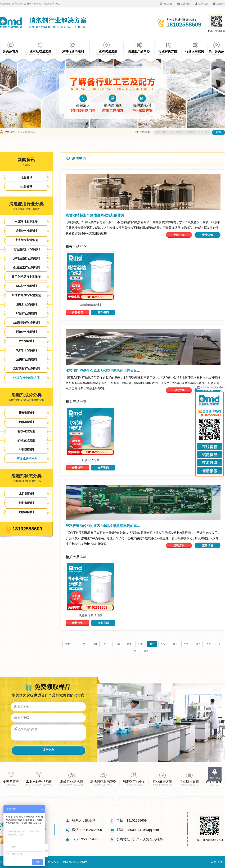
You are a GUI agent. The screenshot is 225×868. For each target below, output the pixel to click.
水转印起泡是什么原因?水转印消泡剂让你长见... (103, 370)
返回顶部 (215, 778)
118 (95, 644)
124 (163, 644)
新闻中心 (30, 132)
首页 (20, 132)
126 (186, 644)
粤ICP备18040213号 (75, 862)
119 (106, 644)
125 (175, 644)
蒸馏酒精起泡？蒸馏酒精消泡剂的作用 (95, 215)
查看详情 (208, 235)
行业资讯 (26, 178)
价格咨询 (78, 312)
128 (209, 644)
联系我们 (203, 4)
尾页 (146, 651)
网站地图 (168, 4)
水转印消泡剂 (91, 460)
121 (129, 644)
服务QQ (221, 4)
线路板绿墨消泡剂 (91, 615)
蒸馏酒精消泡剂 (90, 305)
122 (140, 644)
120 (117, 644)
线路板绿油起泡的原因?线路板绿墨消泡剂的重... (103, 526)
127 (198, 644)
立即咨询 (103, 312)
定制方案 (179, 235)
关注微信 (186, 4)
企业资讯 (26, 187)
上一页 (81, 644)
